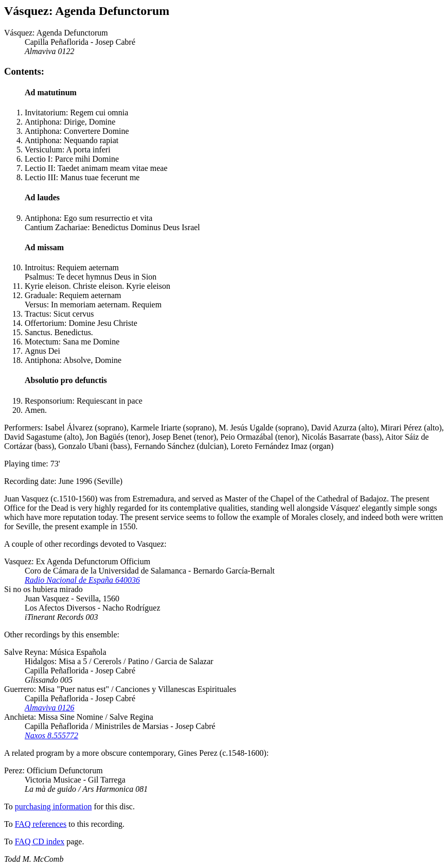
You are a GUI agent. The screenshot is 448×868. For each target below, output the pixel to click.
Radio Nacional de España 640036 (82, 580)
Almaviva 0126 (49, 708)
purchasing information (53, 806)
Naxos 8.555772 (51, 735)
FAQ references (41, 824)
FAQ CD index (40, 841)
